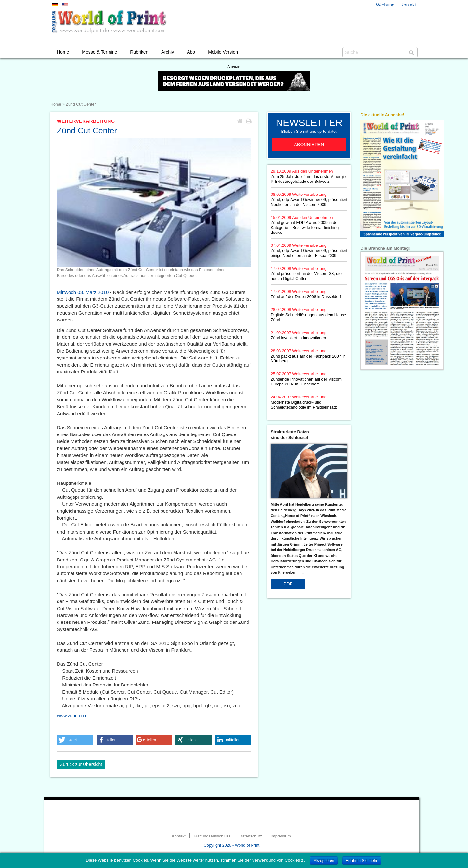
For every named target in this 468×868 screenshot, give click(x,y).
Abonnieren (309, 145)
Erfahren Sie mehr (362, 861)
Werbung (385, 5)
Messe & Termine (99, 52)
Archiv (168, 52)
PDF (288, 584)
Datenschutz (250, 836)
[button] (75, 740)
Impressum (281, 836)
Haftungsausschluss (213, 836)
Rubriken (139, 52)
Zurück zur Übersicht (81, 764)
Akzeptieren (324, 861)
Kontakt (408, 5)
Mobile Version (223, 52)
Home (63, 52)
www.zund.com (72, 716)
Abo (191, 52)
